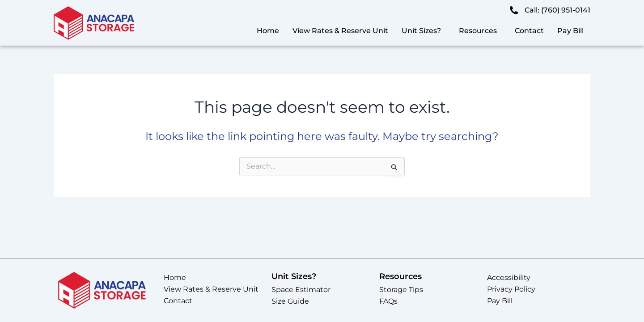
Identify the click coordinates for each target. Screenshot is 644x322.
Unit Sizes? (421, 31)
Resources (478, 31)
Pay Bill (570, 31)
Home (268, 31)
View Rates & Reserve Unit (340, 31)
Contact (529, 31)
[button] (424, 31)
